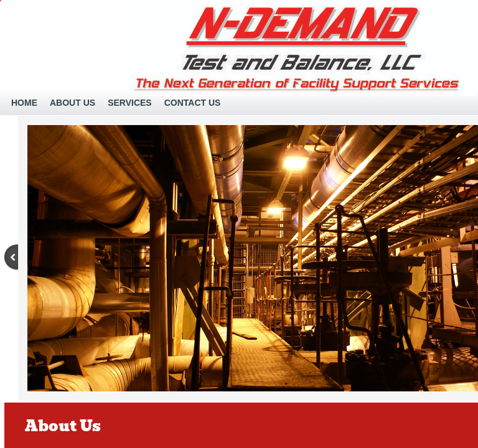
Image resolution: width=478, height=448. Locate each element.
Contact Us (193, 103)
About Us (73, 103)
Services (130, 103)
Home (24, 103)
